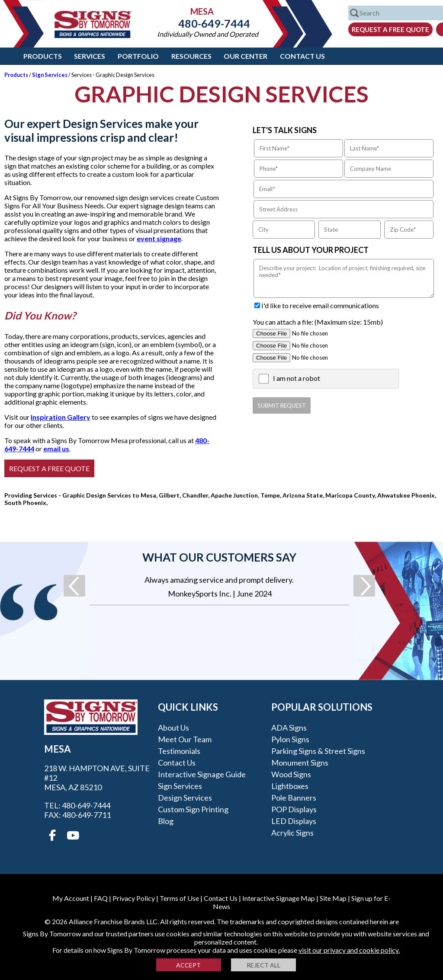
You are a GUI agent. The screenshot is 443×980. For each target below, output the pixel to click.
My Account (71, 898)
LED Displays (294, 821)
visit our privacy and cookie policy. (349, 950)
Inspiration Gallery (61, 417)
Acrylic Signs (292, 833)
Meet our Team (185, 739)
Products (43, 56)
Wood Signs (291, 774)
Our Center (246, 56)
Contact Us (302, 56)
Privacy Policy (134, 898)
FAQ (101, 898)
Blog (166, 821)
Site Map (333, 898)
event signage (159, 238)
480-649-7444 (208, 23)
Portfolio (138, 56)
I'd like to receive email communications (320, 305)
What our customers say (219, 557)
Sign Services (50, 75)
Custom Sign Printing (193, 809)
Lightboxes (290, 786)
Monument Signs (300, 763)
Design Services (185, 798)
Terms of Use (179, 898)
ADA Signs (289, 728)
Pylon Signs (290, 739)
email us (56, 449)
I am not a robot (297, 378)
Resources (191, 56)
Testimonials (179, 751)
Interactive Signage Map (279, 898)
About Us (173, 728)
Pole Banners (294, 798)
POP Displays (294, 809)
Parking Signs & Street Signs (318, 751)
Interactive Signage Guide (202, 774)
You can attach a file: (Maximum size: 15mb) (318, 322)
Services (90, 56)
